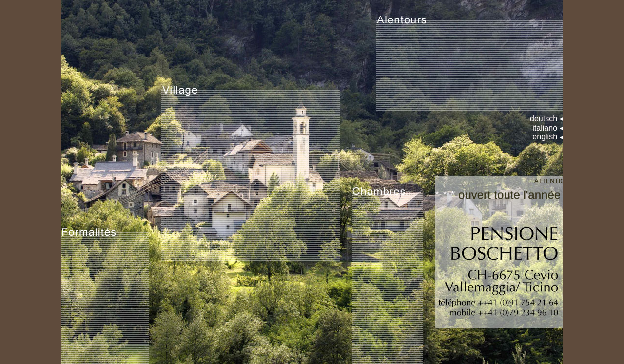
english (545, 137)
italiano (545, 128)
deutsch (544, 119)
